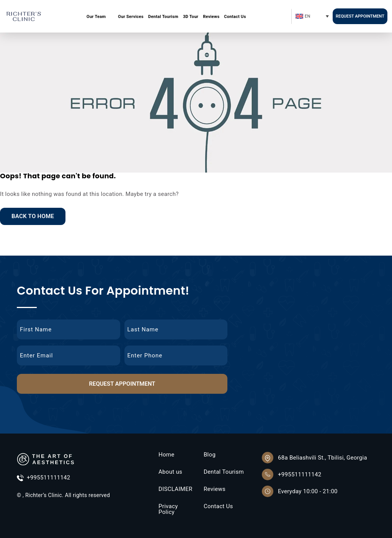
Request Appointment (360, 16)
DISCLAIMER (176, 489)
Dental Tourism (163, 17)
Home (167, 455)
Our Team (96, 17)
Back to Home (33, 216)
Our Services (131, 17)
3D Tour (191, 17)
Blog (210, 455)
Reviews (211, 17)
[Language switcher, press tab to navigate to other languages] (312, 16)
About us (170, 472)
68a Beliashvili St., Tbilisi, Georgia (323, 458)
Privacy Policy (168, 509)
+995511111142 (44, 478)
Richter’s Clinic (44, 495)
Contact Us (235, 17)
